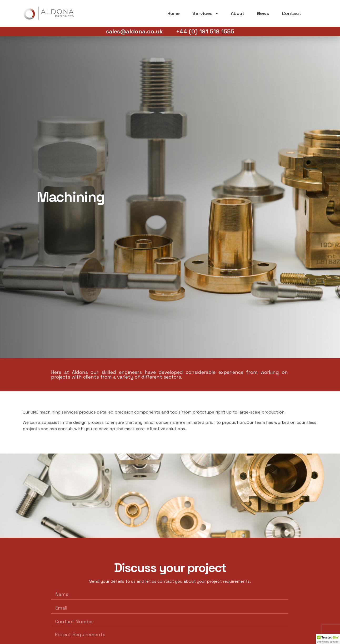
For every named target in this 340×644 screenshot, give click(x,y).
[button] (328, 639)
